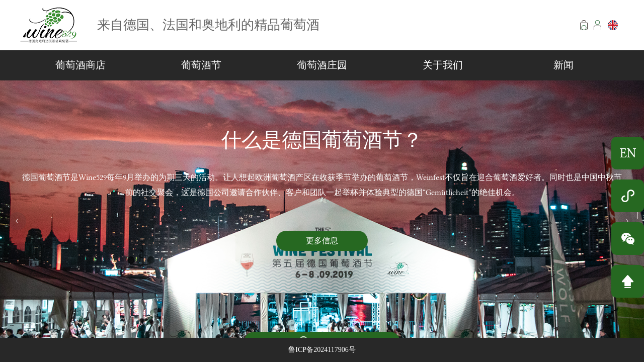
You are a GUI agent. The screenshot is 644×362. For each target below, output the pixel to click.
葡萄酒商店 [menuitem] (80, 65)
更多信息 (322, 241)
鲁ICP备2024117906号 (322, 350)
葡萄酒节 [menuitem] (201, 65)
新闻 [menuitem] (563, 65)
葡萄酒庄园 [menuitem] (322, 65)
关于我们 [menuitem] (443, 65)
